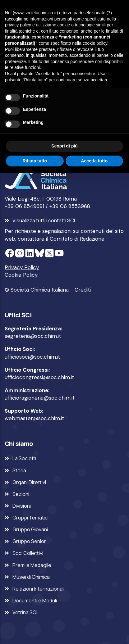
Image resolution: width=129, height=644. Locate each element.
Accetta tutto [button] (94, 161)
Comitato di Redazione (77, 239)
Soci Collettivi (28, 553)
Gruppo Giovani (30, 529)
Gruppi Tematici (30, 518)
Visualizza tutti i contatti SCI (44, 220)
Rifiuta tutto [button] (35, 161)
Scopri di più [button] (64, 146)
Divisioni (22, 506)
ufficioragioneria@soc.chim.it (40, 398)
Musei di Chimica (31, 577)
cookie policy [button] (95, 43)
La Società (24, 458)
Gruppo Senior (29, 541)
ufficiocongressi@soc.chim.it (39, 377)
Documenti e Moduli (35, 601)
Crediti (83, 290)
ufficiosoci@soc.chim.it (32, 357)
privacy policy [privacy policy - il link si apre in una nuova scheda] (18, 25)
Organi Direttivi (29, 482)
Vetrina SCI (25, 612)
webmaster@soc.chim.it (34, 418)
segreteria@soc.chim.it (33, 336)
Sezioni (21, 494)
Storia (19, 470)
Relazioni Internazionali (38, 589)
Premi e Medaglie (32, 565)
